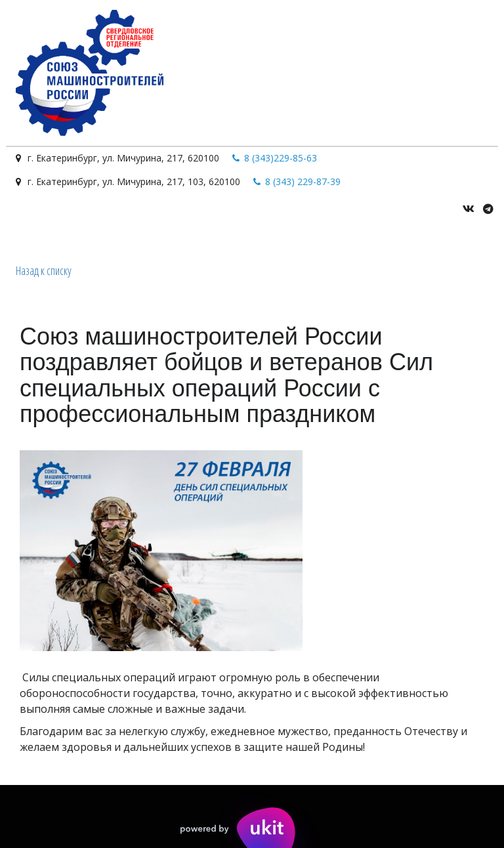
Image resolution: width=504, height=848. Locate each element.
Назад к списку (44, 270)
